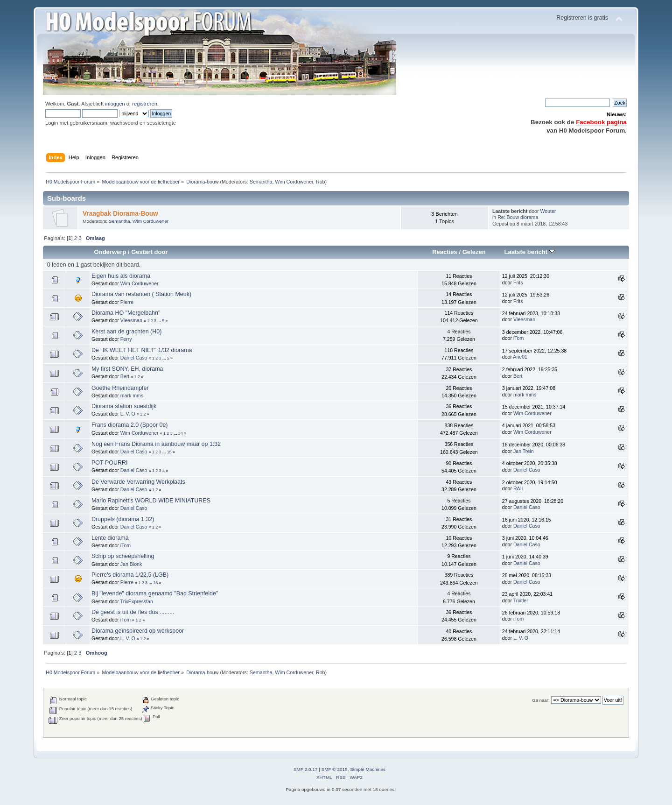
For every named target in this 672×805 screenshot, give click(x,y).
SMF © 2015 (335, 769)
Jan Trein (524, 451)
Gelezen (474, 252)
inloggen (115, 104)
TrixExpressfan (137, 601)
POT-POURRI (110, 463)
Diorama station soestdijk (124, 406)
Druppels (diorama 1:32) (123, 519)
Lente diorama (110, 538)
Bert (125, 376)
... (160, 321)
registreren (145, 104)
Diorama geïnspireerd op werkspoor (138, 631)
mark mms (132, 395)
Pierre (127, 302)
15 (169, 452)
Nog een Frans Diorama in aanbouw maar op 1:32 (156, 444)
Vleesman (131, 320)
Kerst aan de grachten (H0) (126, 332)
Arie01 (520, 357)
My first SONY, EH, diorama (127, 369)
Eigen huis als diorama (121, 276)
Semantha (261, 182)
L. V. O (128, 414)
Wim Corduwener (294, 182)
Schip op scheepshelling (123, 556)
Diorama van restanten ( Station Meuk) (141, 294)
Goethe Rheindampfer (120, 388)
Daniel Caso (134, 358)
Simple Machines (368, 769)
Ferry (126, 339)
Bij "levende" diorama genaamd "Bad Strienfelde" (155, 593)
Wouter (548, 211)
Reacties (445, 252)
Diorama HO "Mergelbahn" (126, 313)
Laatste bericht (529, 252)
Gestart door (149, 252)
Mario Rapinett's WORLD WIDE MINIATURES (151, 501)
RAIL (519, 488)
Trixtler (521, 600)
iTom (518, 338)
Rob (321, 182)
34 (181, 433)
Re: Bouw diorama (518, 217)
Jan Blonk (131, 564)
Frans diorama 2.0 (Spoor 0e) (130, 425)
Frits (518, 282)
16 (155, 583)
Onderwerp (110, 252)
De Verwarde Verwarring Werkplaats (138, 482)
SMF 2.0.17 (306, 769)
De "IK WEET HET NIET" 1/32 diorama (142, 350)
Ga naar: (541, 700)
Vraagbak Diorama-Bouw (120, 214)
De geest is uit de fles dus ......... (133, 612)
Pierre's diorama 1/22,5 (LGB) (130, 575)
